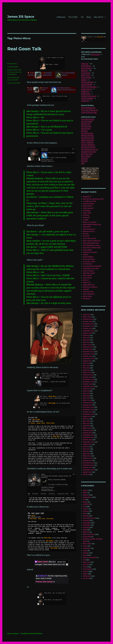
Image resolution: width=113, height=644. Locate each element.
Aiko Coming (87, 296)
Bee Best (86, 234)
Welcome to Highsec (90, 287)
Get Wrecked (87, 264)
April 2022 (87, 426)
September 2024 (89, 359)
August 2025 (87, 333)
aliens (85, 493)
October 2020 (88, 467)
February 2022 (88, 430)
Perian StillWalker (87, 82)
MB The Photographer (89, 87)
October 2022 (88, 412)
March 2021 (87, 456)
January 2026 (88, 322)
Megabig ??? (87, 197)
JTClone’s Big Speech (88, 145)
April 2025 (87, 342)
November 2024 (88, 354)
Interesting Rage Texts (91, 243)
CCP (84, 507)
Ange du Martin (87, 85)
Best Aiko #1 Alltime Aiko (92, 248)
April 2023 (86, 398)
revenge (86, 553)
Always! (10, 70)
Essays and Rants (89, 259)
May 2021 (86, 451)
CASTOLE (86, 504)
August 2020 (87, 472)
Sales (85, 555)
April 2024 (87, 370)
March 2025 (87, 345)
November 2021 (88, 437)
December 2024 (88, 352)
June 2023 (86, 393)
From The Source (89, 518)
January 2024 (88, 377)
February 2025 (88, 347)
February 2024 (88, 375)
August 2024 (87, 361)
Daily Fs (86, 255)
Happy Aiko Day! (89, 285)
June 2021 (86, 449)
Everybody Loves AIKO (91, 269)
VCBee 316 (85, 64)
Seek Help (84, 159)
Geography (87, 523)
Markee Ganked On (88, 140)
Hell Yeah (84, 161)
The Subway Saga (87, 133)
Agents (85, 490)
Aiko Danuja (95, 54)
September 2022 (89, 414)
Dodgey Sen (85, 92)
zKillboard (61, 17)
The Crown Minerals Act (90, 110)
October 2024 (88, 356)
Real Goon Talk (24, 49)
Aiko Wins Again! (89, 273)
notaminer (87, 548)
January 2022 (88, 433)
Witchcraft (87, 576)
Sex (84, 560)
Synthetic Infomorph (89, 96)
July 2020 (86, 474)
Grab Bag (86, 527)
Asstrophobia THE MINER (92, 266)
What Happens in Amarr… (92, 245)
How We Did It (86, 129)
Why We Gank (86, 124)
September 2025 (89, 331)
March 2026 (87, 317)
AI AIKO (86, 220)
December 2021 (88, 435)
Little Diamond (88, 208)
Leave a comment (14, 83)
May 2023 (86, 396)
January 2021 (87, 461)
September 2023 (89, 386)
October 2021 (87, 440)
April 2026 (87, 315)
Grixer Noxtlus (86, 78)
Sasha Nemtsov (87, 68)
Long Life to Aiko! (89, 262)
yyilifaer (84, 80)
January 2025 (88, 349)
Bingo (85, 502)
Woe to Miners (86, 156)
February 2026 (88, 319)
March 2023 (87, 400)
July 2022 (86, 419)
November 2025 (88, 326)
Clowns (85, 509)
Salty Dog (84, 131)
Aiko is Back (87, 275)
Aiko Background (89, 229)
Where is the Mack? (90, 222)
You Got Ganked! (87, 122)
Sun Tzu (19, 72)
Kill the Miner (88, 206)
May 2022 (86, 423)
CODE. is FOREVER (87, 143)
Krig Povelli (87, 537)
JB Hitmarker (86, 94)
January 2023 (87, 405)
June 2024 (86, 366)
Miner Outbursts (89, 294)
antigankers (87, 497)
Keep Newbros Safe (88, 138)
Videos (85, 574)
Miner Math (87, 544)
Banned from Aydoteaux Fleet (93, 199)
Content (86, 511)
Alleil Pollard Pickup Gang (92, 225)
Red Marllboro (86, 66)
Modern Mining (88, 204)
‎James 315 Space (21, 17)
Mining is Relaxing (87, 136)
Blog (89, 17)
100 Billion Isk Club (90, 201)
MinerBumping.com (88, 108)
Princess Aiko (12, 64)
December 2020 (88, 463)
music (85, 546)
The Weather (12, 74)
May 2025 (86, 340)
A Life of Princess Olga (89, 112)
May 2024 (86, 368)
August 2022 (87, 417)
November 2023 (88, 382)
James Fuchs (86, 75)
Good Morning (88, 292)
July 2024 (86, 363)
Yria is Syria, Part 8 (89, 238)
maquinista (85, 101)
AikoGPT (86, 289)
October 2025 (88, 328)
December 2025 (88, 324)
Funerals (86, 520)
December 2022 (88, 407)
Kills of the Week (89, 534)
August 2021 (87, 444)
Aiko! (83, 163)
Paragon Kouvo (86, 89)
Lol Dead (86, 215)
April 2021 (86, 454)
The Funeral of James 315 (89, 149)
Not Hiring (87, 211)
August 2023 (87, 389)
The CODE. (73, 17)
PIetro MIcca (12, 77)
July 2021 (86, 447)
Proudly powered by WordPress (32, 634)
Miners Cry (87, 282)
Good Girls (87, 525)
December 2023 (88, 379)
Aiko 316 (86, 280)
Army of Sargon (88, 271)
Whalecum (87, 299)
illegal (85, 530)
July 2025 (86, 335)
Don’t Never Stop (87, 154)
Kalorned (84, 71)
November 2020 (88, 465)
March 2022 (87, 428)
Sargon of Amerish (89, 558)
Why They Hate (86, 126)
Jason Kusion (86, 73)
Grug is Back (87, 278)
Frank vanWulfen (87, 98)
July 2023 (86, 391)
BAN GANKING (88, 257)
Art (82, 17)
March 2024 (87, 372)
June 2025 (86, 338)
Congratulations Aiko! (88, 152)
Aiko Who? (99, 17)
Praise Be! (86, 218)
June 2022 (86, 421)
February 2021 (88, 458)
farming (86, 516)
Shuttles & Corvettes (90, 252)
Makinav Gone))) (89, 231)
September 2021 (89, 442)
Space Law (87, 562)
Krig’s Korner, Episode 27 (92, 241)
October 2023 (88, 384)
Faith (15, 70)
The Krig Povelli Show (88, 147)
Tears (85, 567)
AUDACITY (87, 227)
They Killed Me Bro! (88, 119)
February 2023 (88, 403)
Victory (85, 571)
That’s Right (87, 250)
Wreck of (86, 578)
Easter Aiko (87, 213)
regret (85, 551)
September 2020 (89, 470)
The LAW (86, 236)
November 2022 (88, 410)
